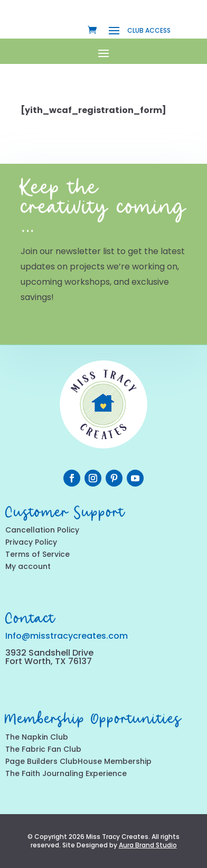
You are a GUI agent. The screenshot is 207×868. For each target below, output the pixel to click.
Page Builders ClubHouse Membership (78, 761)
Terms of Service (37, 554)
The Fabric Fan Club (43, 749)
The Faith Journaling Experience (66, 773)
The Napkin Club (37, 737)
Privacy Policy (31, 542)
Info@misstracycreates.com (67, 636)
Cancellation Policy (42, 530)
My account (28, 566)
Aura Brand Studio (148, 845)
